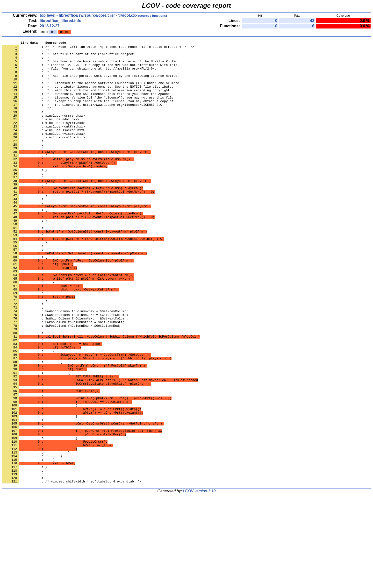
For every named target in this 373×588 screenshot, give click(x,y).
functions (159, 16)
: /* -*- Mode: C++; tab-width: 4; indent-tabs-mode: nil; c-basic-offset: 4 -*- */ (98, 48)
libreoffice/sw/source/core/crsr (87, 15)
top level (47, 15)
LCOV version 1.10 (199, 579)
